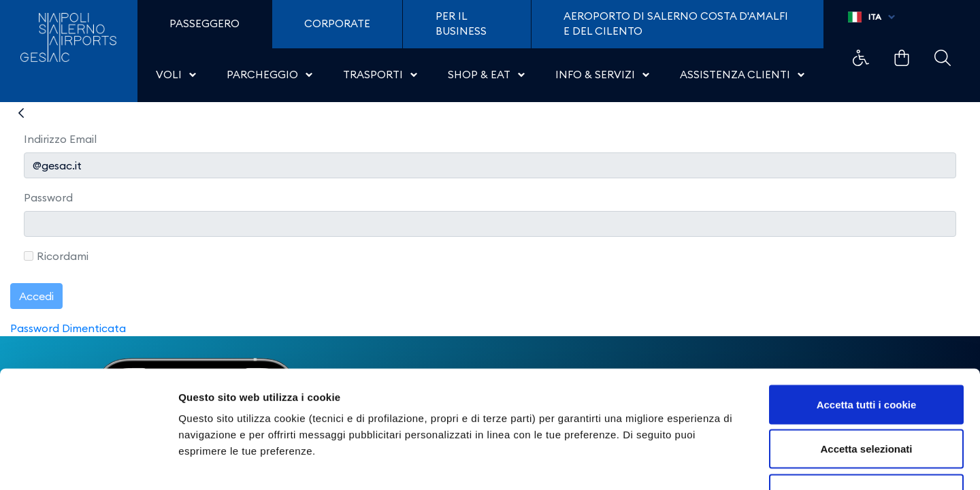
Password (48, 197)
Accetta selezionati (866, 356)
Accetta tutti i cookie (867, 311)
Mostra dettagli (716, 463)
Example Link (861, 58)
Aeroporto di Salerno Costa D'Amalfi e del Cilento (676, 24)
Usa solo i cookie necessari (866, 401)
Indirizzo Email (60, 139)
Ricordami (56, 256)
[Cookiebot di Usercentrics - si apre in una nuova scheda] (88, 463)
